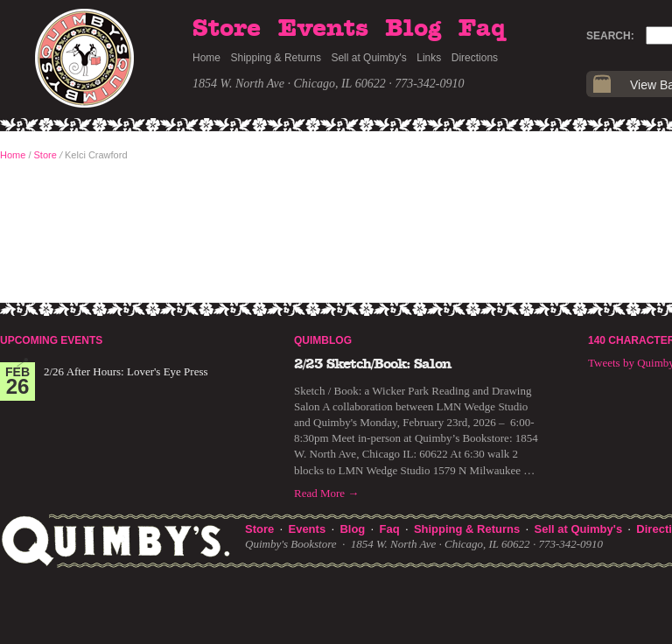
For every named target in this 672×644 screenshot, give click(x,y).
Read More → (326, 493)
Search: (610, 36)
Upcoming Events (51, 340)
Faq (482, 29)
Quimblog (323, 340)
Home (206, 58)
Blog (413, 29)
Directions (475, 58)
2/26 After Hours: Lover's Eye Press (126, 371)
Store (227, 29)
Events (323, 29)
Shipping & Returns (276, 58)
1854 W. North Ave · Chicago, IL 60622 (289, 84)
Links (429, 58)
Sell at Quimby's (368, 58)
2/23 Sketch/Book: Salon (373, 364)
